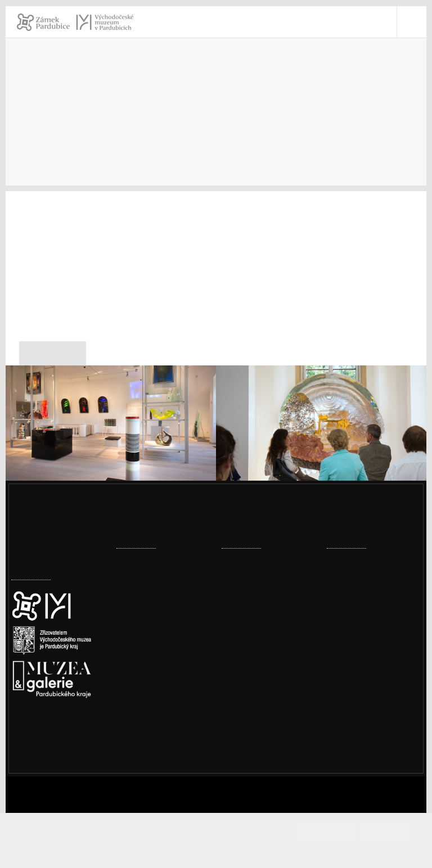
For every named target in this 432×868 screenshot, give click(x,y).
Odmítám (385, 831)
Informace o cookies (217, 850)
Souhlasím (335, 831)
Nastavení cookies (49, 751)
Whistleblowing (372, 783)
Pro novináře (117, 136)
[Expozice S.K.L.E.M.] (111, 438)
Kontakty (62, 136)
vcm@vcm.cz (367, 696)
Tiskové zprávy (185, 136)
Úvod (21, 136)
